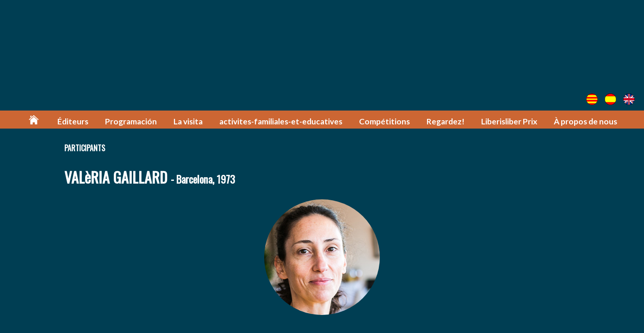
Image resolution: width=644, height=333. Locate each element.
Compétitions (384, 121)
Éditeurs (73, 121)
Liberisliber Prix (509, 121)
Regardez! (446, 121)
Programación (131, 121)
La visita (188, 121)
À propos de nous (585, 121)
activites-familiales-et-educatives (281, 121)
